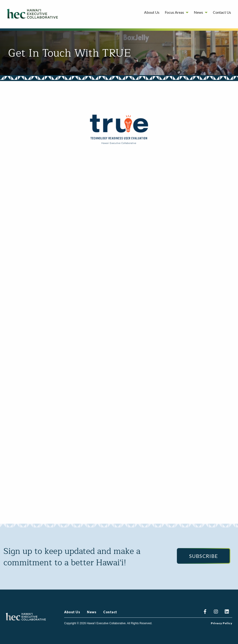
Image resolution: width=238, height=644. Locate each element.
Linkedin (227, 612)
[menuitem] (152, 13)
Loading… (119, 329)
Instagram (216, 612)
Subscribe (204, 556)
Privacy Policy (221, 623)
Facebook (205, 612)
